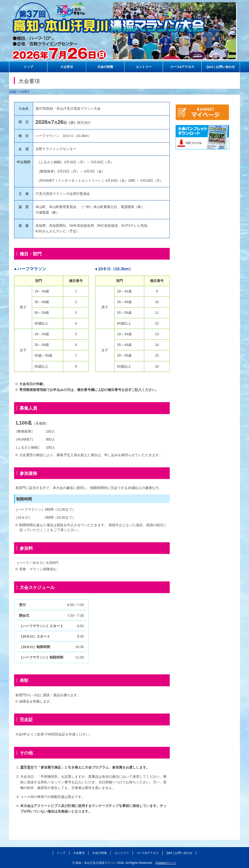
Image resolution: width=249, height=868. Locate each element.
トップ (61, 853)
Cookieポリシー (166, 863)
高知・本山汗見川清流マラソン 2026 (100, 863)
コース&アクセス (148, 853)
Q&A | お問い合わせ (179, 853)
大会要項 (79, 853)
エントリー (122, 853)
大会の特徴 (99, 853)
